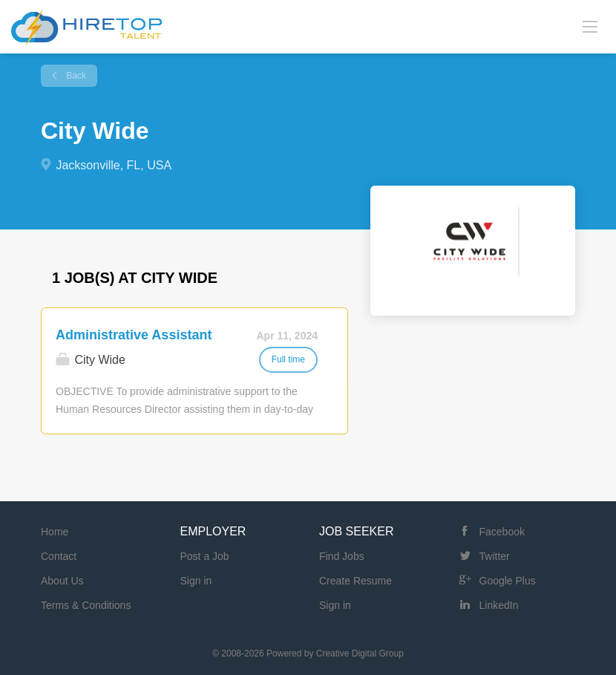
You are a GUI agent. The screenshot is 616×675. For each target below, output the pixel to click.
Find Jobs (342, 556)
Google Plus (508, 581)
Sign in (196, 581)
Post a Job (205, 556)
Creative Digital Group (360, 653)
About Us (62, 581)
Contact (59, 556)
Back (75, 76)
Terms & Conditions (86, 605)
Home (55, 532)
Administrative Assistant (134, 335)
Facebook (502, 532)
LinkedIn (499, 605)
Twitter (495, 556)
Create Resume (355, 581)
